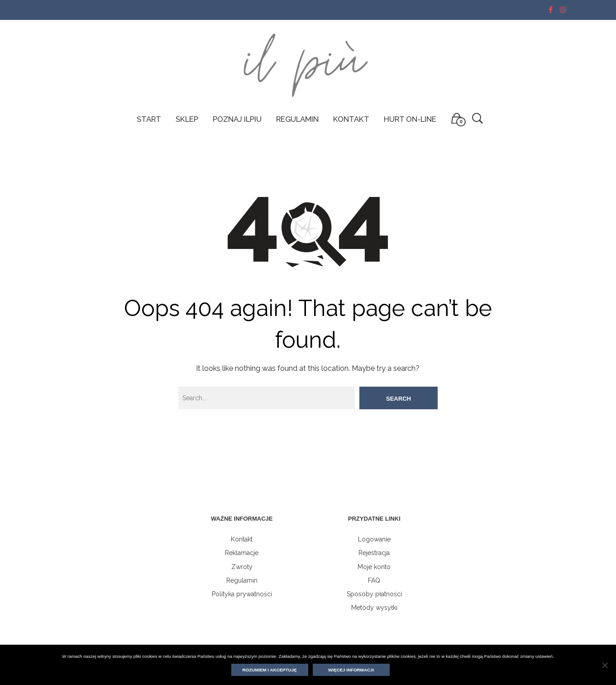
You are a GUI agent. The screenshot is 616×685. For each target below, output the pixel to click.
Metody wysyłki (374, 608)
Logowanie (374, 539)
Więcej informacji (351, 670)
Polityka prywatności (242, 594)
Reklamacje (242, 553)
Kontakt (242, 539)
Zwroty (242, 567)
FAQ (374, 580)
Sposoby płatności (374, 594)
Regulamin (242, 580)
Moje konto (374, 567)
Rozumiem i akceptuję (270, 670)
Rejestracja (374, 553)
